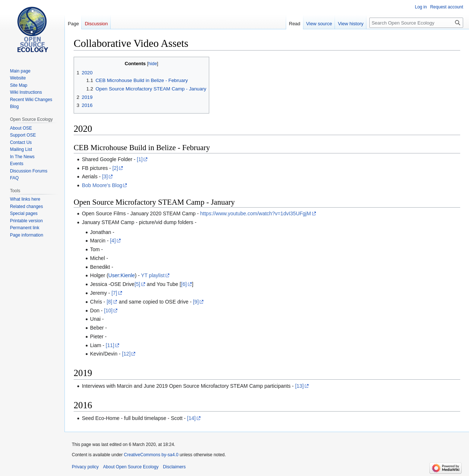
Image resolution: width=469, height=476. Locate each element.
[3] (105, 176)
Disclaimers (174, 467)
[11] (110, 345)
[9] (196, 302)
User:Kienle (122, 275)
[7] (114, 293)
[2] (115, 168)
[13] (299, 386)
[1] (140, 159)
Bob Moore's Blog (102, 185)
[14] (191, 418)
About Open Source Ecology (131, 467)
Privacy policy (85, 467)
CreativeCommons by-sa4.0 (151, 455)
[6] (184, 284)
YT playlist (153, 275)
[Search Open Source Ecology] (416, 23)
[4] (113, 241)
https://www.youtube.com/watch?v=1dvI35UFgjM (255, 213)
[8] (110, 302)
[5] (137, 284)
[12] (126, 354)
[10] (108, 310)
